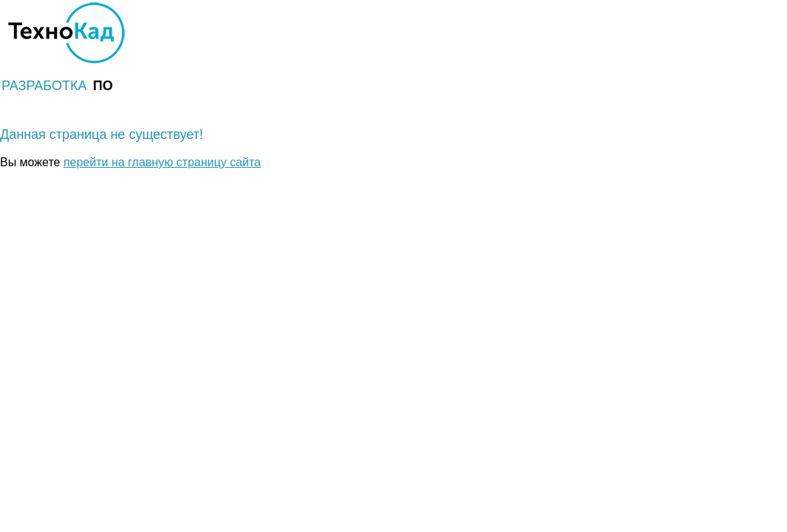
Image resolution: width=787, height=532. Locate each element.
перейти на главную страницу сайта (162, 162)
